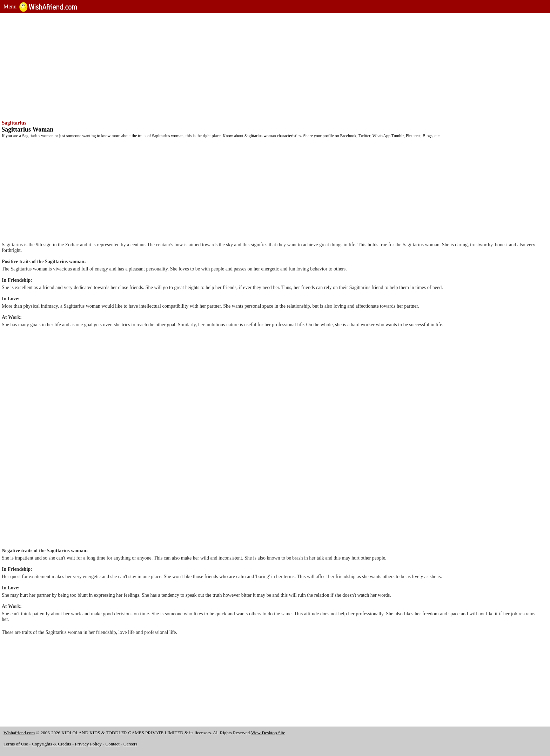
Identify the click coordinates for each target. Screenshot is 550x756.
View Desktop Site (268, 733)
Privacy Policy (88, 744)
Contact (113, 744)
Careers (130, 744)
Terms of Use (16, 744)
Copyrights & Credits (52, 744)
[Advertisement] (214, 66)
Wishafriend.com (19, 733)
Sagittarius (14, 123)
